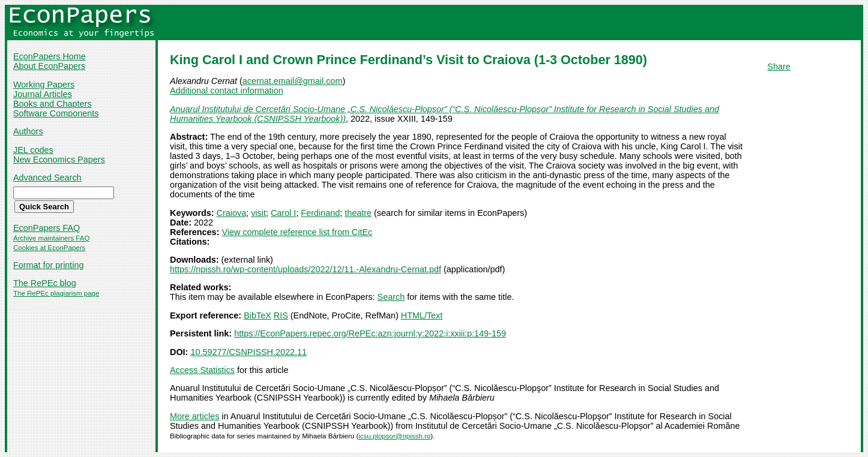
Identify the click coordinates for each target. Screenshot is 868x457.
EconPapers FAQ (47, 228)
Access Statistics (202, 370)
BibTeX (258, 315)
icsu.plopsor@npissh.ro (394, 436)
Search (391, 297)
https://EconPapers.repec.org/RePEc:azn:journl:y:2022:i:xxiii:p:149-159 (370, 333)
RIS (281, 315)
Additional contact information (227, 91)
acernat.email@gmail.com (293, 81)
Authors (28, 131)
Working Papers (44, 85)
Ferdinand (320, 213)
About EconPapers (49, 66)
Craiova (232, 213)
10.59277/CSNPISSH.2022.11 (249, 352)
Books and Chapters (52, 104)
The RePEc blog (45, 283)
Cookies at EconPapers (49, 248)
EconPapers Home (50, 56)
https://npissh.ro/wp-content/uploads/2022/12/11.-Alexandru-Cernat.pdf (306, 269)
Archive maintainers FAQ (51, 238)
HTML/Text (422, 315)
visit (258, 213)
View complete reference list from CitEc (297, 232)
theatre (358, 213)
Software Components (56, 113)
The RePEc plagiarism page (56, 293)
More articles (194, 416)
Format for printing (49, 265)
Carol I (283, 213)
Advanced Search (47, 178)
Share (779, 67)
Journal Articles (43, 94)
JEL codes (33, 150)
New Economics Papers (59, 160)
